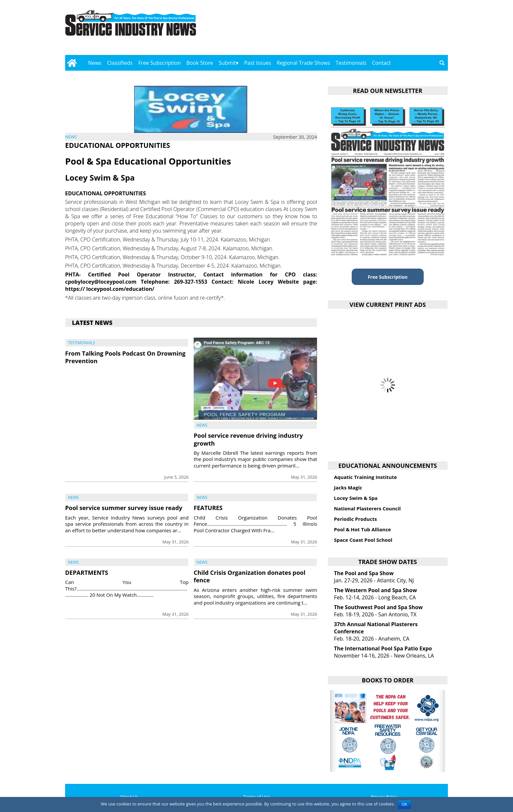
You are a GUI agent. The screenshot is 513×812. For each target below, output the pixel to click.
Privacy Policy (384, 797)
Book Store (200, 63)
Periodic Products (355, 519)
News (95, 63)
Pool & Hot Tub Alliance (363, 529)
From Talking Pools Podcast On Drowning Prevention (125, 357)
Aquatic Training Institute (365, 477)
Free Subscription (159, 63)
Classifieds (120, 63)
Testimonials (351, 63)
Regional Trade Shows (303, 63)
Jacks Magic (348, 487)
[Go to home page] (72, 63)
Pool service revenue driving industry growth (248, 439)
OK (405, 804)
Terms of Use (256, 797)
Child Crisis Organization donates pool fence (250, 576)
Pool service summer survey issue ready (124, 508)
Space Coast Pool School (363, 540)
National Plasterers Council (367, 508)
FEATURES (208, 508)
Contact (381, 63)
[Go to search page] (442, 63)
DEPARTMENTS (87, 573)
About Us (129, 797)
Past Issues (257, 63)
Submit (227, 63)
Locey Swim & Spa (356, 498)
